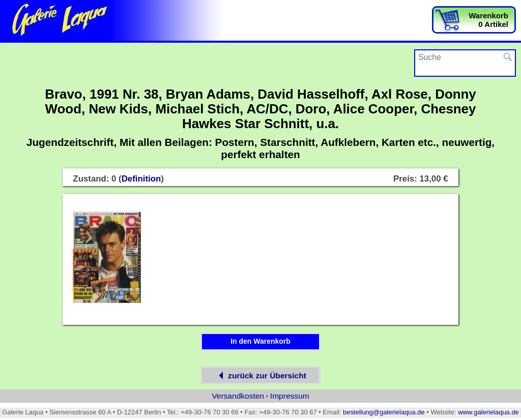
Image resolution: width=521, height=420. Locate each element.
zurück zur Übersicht (260, 376)
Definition (141, 179)
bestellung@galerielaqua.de (384, 412)
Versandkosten (238, 396)
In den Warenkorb (260, 341)
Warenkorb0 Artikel (488, 20)
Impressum (290, 396)
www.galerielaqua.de (488, 412)
